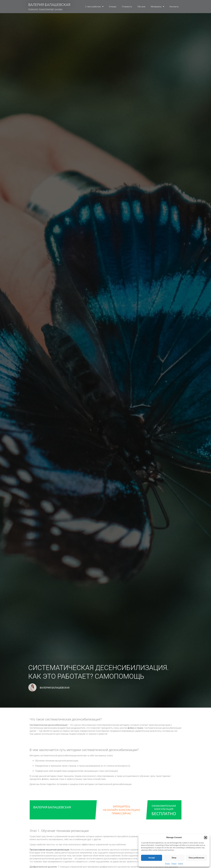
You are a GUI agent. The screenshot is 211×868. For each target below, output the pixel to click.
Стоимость (127, 7)
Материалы (157, 7)
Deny (174, 858)
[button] (206, 838)
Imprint (181, 864)
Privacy (167, 864)
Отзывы (113, 7)
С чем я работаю (94, 7)
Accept (152, 858)
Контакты (174, 7)
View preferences (196, 858)
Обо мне (141, 7)
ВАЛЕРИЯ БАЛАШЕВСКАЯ (49, 5)
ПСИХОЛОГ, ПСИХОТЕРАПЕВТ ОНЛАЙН (45, 10)
